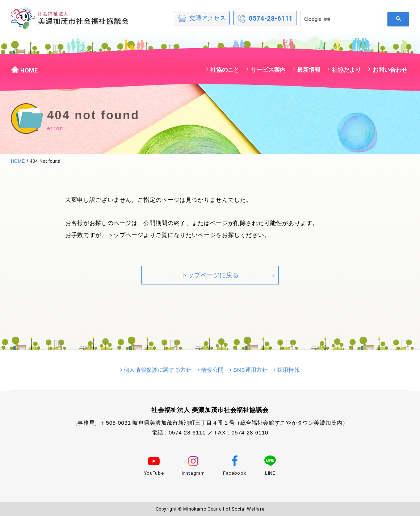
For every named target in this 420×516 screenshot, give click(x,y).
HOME (24, 70)
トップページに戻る (210, 275)
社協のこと (225, 70)
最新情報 (309, 70)
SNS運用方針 (251, 370)
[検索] (341, 19)
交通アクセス (202, 18)
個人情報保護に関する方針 (158, 370)
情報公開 (213, 370)
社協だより (346, 70)
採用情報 (289, 370)
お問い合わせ (390, 70)
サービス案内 (268, 70)
